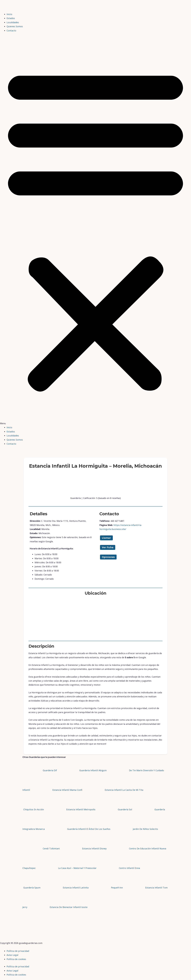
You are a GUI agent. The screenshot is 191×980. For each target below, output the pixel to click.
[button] (95, 231)
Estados (11, 18)
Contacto (11, 31)
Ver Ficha (108, 547)
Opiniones (108, 557)
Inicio (9, 14)
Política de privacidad (18, 951)
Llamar (106, 538)
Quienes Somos (15, 26)
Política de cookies (16, 959)
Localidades (13, 22)
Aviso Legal (12, 955)
